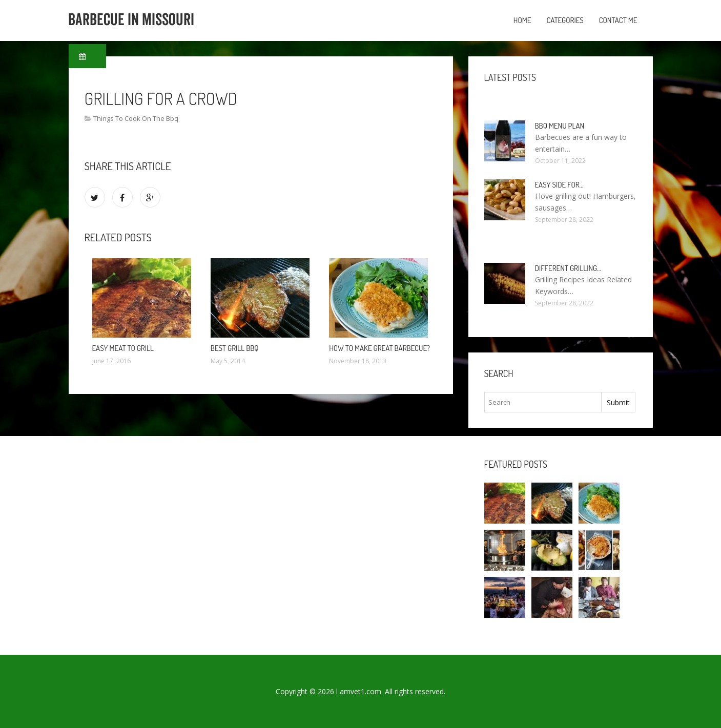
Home (522, 20)
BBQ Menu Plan (560, 126)
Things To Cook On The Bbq (136, 118)
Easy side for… (559, 185)
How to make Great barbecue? (379, 348)
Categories (565, 20)
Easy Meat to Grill (123, 348)
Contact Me (618, 20)
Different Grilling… (568, 268)
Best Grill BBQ (235, 348)
